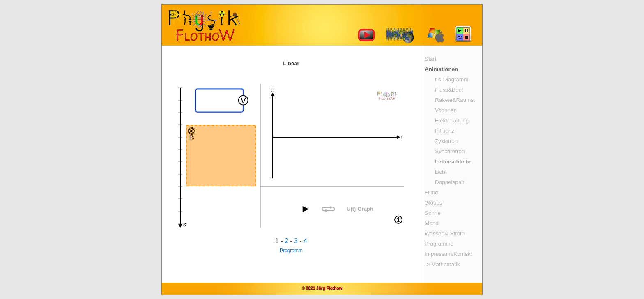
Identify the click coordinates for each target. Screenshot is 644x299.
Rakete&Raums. (455, 100)
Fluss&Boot (449, 90)
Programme (439, 244)
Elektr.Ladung (452, 121)
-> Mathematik (442, 264)
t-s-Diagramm (452, 79)
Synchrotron (450, 151)
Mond (432, 223)
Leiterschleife (453, 162)
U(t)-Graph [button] (360, 209)
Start (430, 59)
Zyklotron (446, 141)
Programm (291, 251)
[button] (306, 209)
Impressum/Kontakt (448, 254)
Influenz (445, 131)
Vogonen (446, 110)
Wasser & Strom (445, 233)
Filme (431, 192)
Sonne (433, 213)
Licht (441, 172)
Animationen (441, 69)
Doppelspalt (450, 182)
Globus (434, 203)
